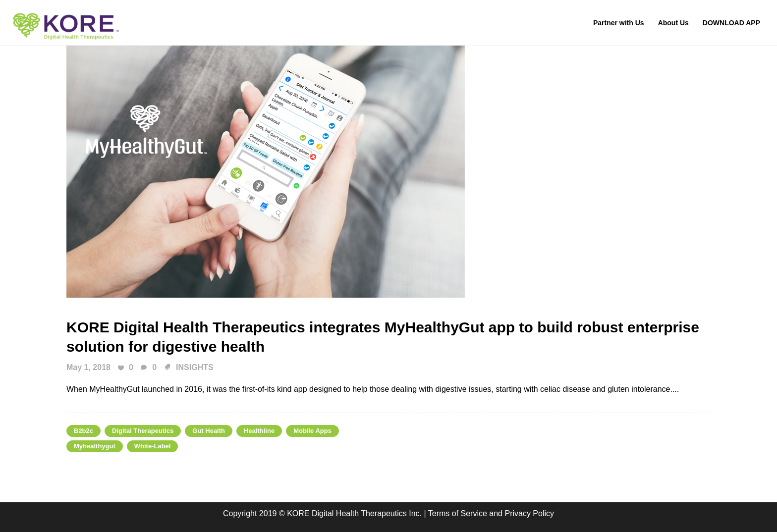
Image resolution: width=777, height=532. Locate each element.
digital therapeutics (143, 431)
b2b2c (83, 431)
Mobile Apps (312, 431)
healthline (259, 431)
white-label (153, 446)
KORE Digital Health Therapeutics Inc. (355, 513)
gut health (209, 431)
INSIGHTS (195, 367)
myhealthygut (95, 446)
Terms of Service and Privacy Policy (491, 513)
